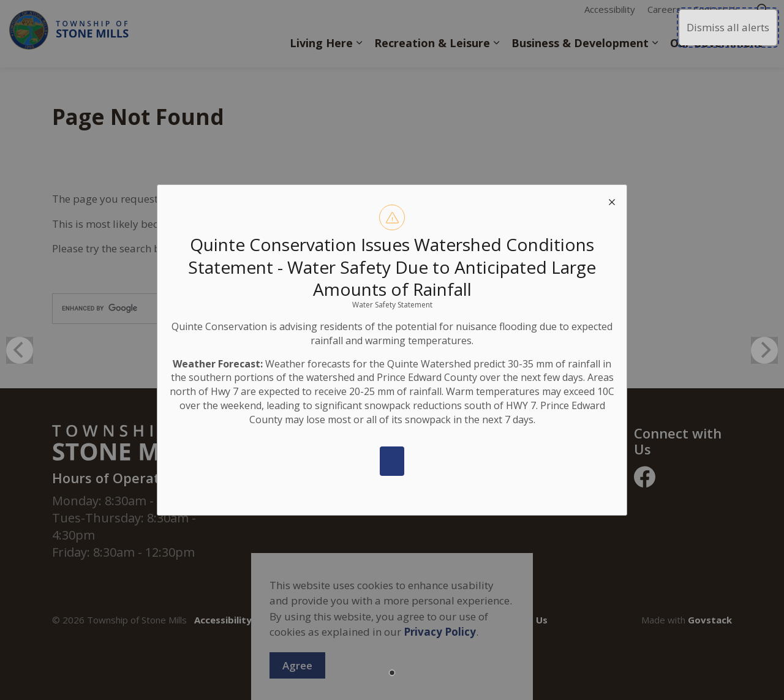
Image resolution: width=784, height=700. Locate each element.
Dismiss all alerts (728, 27)
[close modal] (612, 200)
